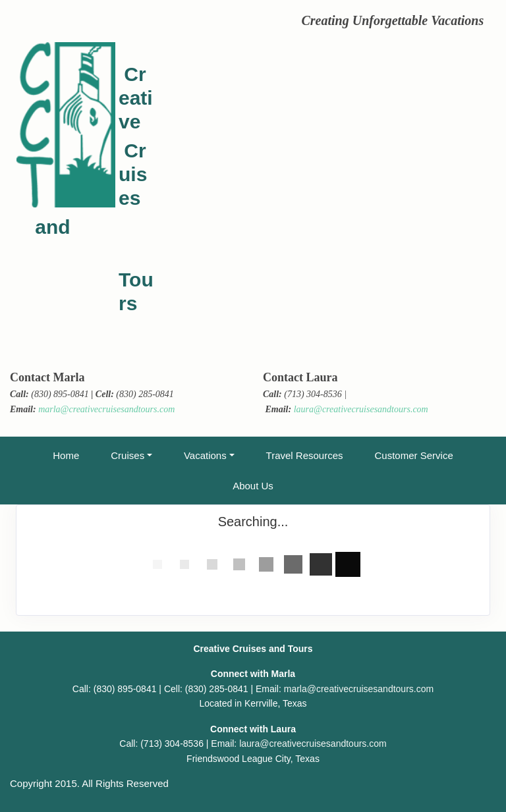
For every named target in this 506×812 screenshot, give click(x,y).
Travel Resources (305, 455)
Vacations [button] (205, 455)
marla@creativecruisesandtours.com (106, 409)
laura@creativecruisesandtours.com (361, 409)
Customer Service (414, 455)
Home (66, 455)
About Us (253, 486)
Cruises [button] (127, 455)
